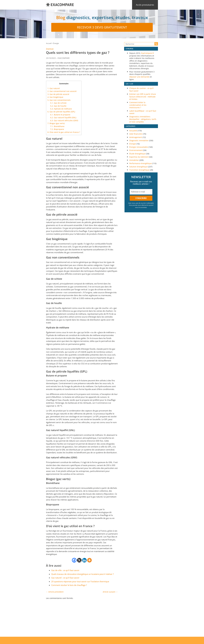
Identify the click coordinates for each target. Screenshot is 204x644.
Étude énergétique (137, 154)
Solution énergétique (138, 167)
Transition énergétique (139, 170)
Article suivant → (110, 592)
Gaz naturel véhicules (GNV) (64, 120)
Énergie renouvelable (139, 147)
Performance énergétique (141, 163)
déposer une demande (139, 77)
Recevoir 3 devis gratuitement (102, 27)
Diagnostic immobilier (139, 140)
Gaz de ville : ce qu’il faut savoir (65, 570)
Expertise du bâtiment (139, 157)
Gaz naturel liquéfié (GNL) (63, 117)
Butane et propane (60, 115)
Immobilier (134, 160)
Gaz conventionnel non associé (62, 91)
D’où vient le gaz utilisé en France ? (64, 132)
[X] (79, 560)
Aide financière (136, 134)
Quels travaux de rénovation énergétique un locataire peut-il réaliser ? (82, 574)
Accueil (49, 43)
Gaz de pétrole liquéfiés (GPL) (61, 112)
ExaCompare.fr (148, 53)
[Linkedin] (84, 560)
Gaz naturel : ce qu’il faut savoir (65, 578)
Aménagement (136, 137)
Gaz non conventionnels (59, 100)
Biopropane (57, 129)
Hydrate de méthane (61, 109)
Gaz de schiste (58, 103)
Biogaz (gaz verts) (56, 123)
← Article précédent (55, 592)
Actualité (133, 131)
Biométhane (57, 126)
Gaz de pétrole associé (58, 94)
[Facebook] (74, 560)
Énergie (56, 43)
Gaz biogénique (55, 97)
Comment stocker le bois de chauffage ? (69, 585)
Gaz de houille (58, 106)
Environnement (136, 150)
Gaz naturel (54, 88)
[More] (89, 560)
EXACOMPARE (64, 58)
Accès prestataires (145, 5)
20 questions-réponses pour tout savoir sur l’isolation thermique (80, 581)
